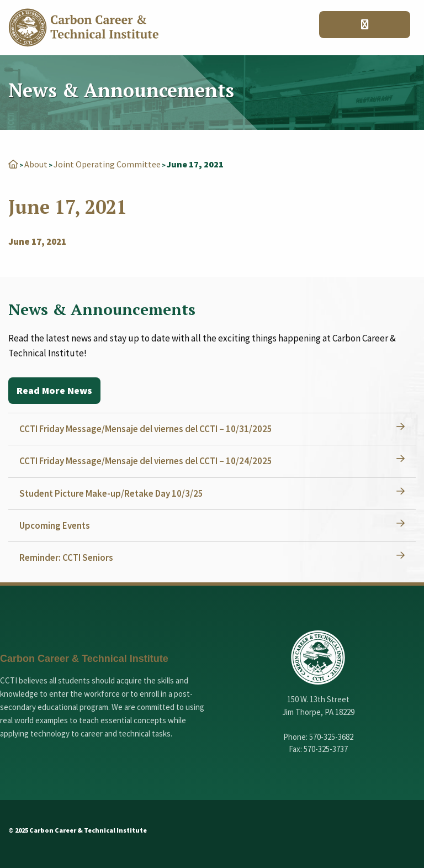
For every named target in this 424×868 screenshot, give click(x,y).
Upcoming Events (55, 525)
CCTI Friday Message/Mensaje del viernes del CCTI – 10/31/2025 (146, 429)
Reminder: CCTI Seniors (66, 557)
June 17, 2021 (37, 241)
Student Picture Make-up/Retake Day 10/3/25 (111, 493)
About (36, 164)
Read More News (54, 390)
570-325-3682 (331, 737)
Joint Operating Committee (107, 164)
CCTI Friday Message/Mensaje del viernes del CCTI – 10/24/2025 (146, 461)
